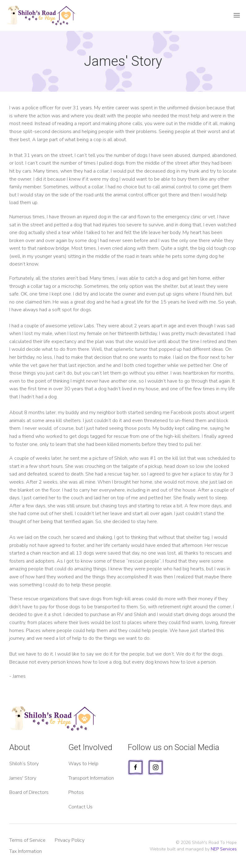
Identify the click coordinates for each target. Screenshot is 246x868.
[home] (38, 15)
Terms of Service (27, 840)
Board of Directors (29, 792)
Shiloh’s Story (24, 764)
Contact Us (80, 807)
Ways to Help (83, 764)
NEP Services (224, 849)
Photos (76, 792)
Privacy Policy (70, 840)
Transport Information (91, 778)
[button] (237, 15)
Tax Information (26, 851)
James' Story (23, 778)
